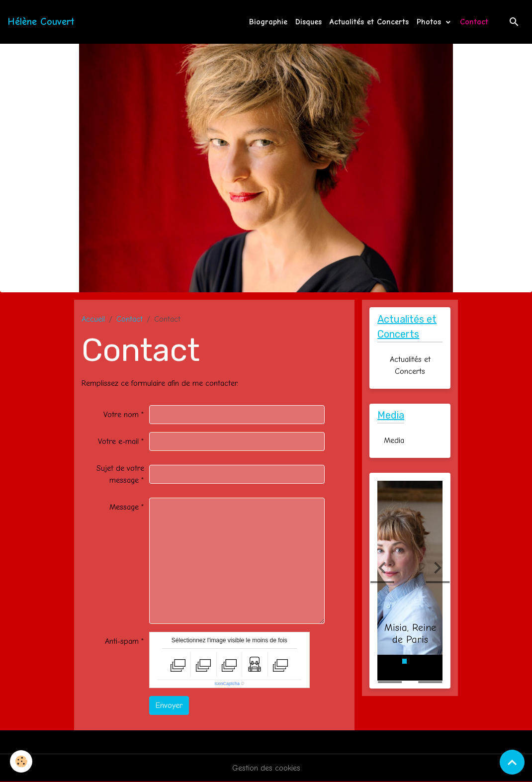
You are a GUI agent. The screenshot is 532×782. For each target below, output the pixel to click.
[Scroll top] (512, 762)
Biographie (268, 22)
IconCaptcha (227, 684)
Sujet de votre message (120, 474)
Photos (430, 22)
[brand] (41, 22)
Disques (309, 22)
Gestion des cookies (266, 768)
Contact (474, 22)
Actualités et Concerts (369, 22)
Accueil (93, 319)
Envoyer (169, 705)
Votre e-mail (118, 441)
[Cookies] (21, 761)
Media (394, 440)
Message (124, 507)
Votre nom (121, 415)
